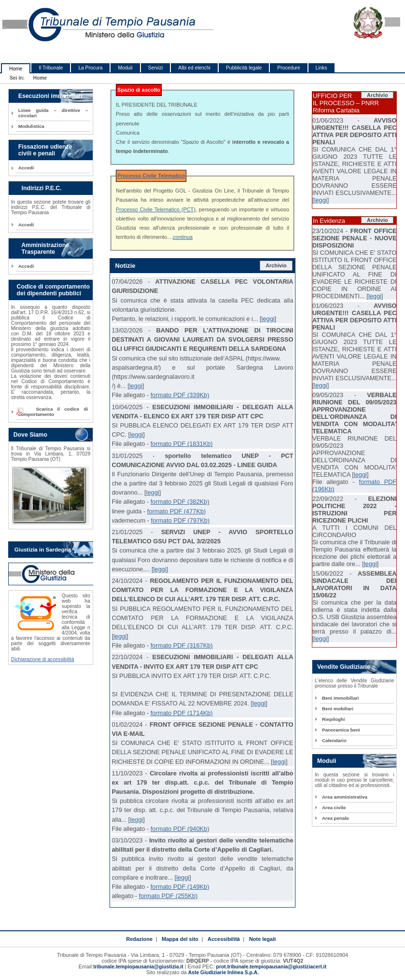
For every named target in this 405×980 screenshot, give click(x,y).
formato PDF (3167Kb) (182, 645)
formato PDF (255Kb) (168, 896)
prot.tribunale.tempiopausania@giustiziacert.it (272, 967)
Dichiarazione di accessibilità (43, 659)
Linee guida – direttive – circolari (53, 113)
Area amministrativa (345, 797)
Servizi (156, 68)
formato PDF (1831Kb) (182, 444)
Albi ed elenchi (194, 68)
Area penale (335, 818)
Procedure (288, 68)
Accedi (26, 168)
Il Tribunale (51, 68)
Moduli (125, 68)
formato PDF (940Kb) (180, 829)
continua (183, 237)
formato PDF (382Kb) (180, 502)
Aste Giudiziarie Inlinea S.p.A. (223, 973)
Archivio (276, 265)
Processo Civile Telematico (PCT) (156, 209)
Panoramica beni (341, 730)
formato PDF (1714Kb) (182, 713)
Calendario (334, 740)
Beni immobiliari (340, 698)
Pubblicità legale (244, 68)
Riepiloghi (334, 719)
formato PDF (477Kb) (177, 511)
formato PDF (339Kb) (180, 395)
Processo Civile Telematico (151, 176)
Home (16, 69)
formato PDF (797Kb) (181, 520)
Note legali (262, 939)
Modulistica (31, 126)
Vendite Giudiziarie (344, 667)
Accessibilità (224, 939)
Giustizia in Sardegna (43, 550)
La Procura (90, 68)
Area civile (334, 807)
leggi (268, 319)
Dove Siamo (30, 435)
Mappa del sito (180, 939)
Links (321, 68)
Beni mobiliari (338, 709)
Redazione (139, 939)
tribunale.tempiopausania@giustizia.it (138, 967)
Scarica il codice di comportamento (53, 412)
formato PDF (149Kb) (180, 887)
